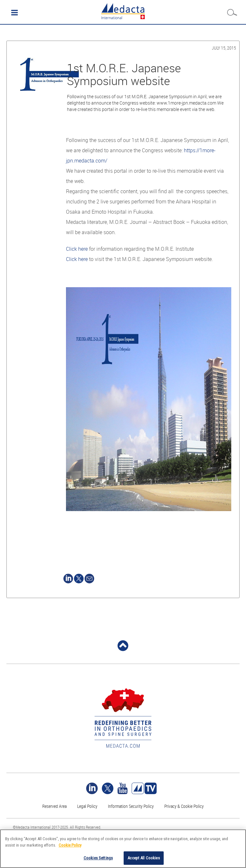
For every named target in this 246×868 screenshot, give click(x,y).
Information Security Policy (131, 806)
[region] (123, 849)
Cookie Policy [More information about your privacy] (70, 845)
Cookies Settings (98, 858)
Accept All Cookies (143, 858)
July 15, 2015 (224, 48)
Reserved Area (54, 806)
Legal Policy (87, 806)
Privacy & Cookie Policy (184, 806)
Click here (77, 249)
